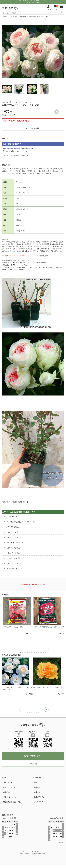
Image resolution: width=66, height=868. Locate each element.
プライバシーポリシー (10, 797)
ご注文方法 (38, 778)
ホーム (5, 778)
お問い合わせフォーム (33, 756)
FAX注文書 (33, 764)
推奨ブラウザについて (41, 797)
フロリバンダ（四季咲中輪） (18, 17)
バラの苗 (4, 17)
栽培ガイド (7, 792)
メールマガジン (39, 802)
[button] (46, 649)
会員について (38, 782)
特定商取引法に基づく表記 (12, 802)
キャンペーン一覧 (9, 787)
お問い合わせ (38, 792)
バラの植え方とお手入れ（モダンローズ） (22, 256)
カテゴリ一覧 (8, 782)
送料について (6, 138)
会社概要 (37, 787)
